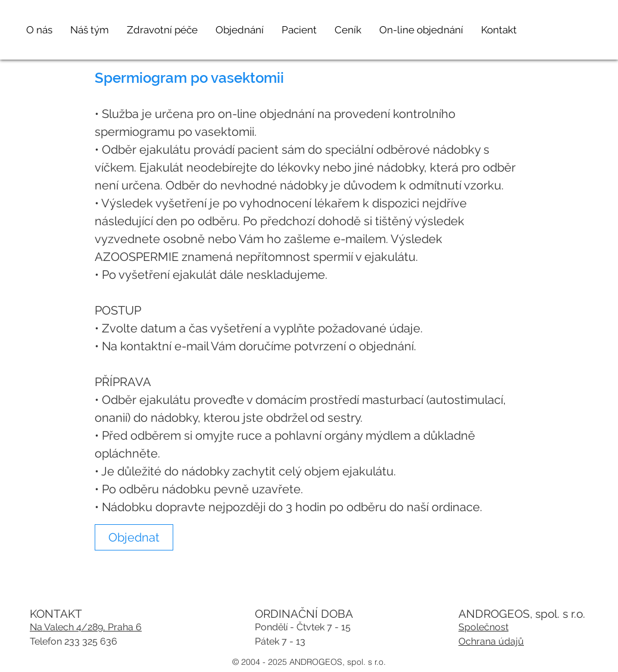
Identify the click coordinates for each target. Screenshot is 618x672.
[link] (134, 537)
